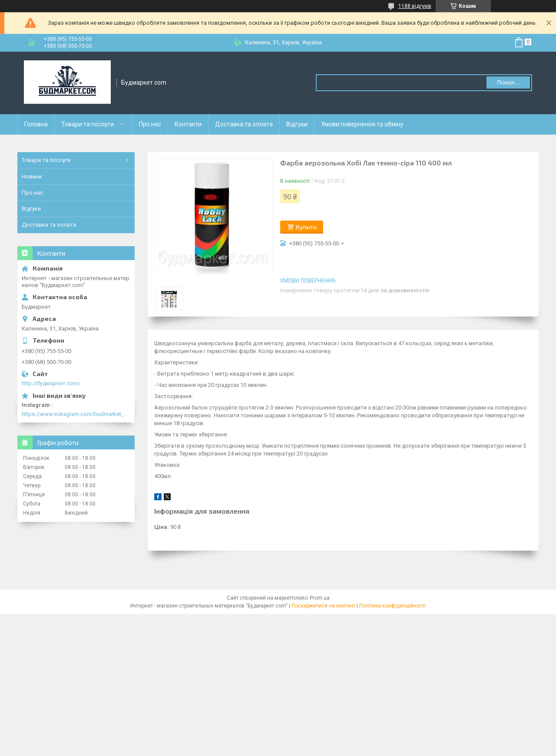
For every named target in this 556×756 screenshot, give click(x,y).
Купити (306, 227)
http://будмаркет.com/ (51, 383)
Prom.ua (320, 598)
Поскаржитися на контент (323, 606)
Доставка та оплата (244, 124)
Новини (32, 177)
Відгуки (297, 124)
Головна (36, 124)
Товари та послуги (88, 124)
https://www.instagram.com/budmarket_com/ (76, 414)
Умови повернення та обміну (362, 124)
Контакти (188, 124)
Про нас (150, 124)
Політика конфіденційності (392, 606)
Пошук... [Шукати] (508, 82)
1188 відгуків (415, 6)
